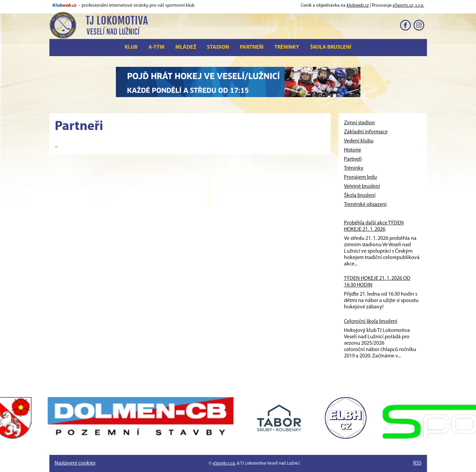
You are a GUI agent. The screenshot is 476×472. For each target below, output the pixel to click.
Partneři (252, 47)
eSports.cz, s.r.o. (408, 6)
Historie (353, 150)
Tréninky (287, 47)
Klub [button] (131, 47)
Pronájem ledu (360, 177)
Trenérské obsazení (365, 205)
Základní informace (366, 132)
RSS (417, 463)
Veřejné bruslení (362, 186)
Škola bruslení (331, 47)
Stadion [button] (218, 47)
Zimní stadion (359, 123)
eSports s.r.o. (224, 463)
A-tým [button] (157, 47)
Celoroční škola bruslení (371, 321)
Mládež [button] (186, 47)
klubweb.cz (358, 6)
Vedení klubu (359, 141)
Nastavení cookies (75, 463)
